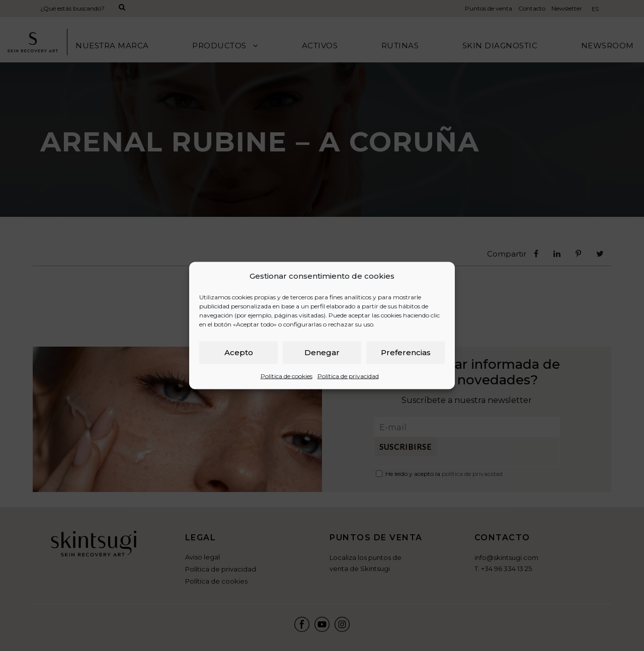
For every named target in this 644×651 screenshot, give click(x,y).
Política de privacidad (348, 376)
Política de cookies (287, 376)
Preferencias (406, 352)
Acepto (239, 352)
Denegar (322, 352)
